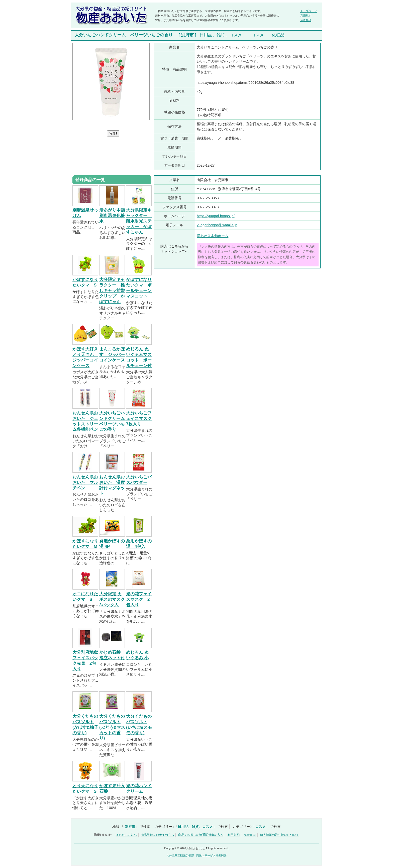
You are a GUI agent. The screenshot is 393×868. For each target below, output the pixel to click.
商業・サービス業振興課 (211, 855)
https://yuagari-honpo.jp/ (216, 216)
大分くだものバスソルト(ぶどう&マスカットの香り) (112, 727)
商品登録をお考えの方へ (157, 835)
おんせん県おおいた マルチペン (85, 483)
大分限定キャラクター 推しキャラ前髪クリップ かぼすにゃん (112, 291)
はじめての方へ (126, 835)
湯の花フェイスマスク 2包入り (139, 599)
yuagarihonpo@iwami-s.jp (217, 225)
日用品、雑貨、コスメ (221, 35)
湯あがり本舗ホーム (213, 236)
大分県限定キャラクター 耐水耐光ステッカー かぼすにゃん (139, 221)
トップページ (309, 11)
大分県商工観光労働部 (180, 855)
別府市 (187, 35)
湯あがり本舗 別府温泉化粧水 (112, 216)
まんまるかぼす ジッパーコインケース (112, 355)
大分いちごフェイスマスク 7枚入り (141, 419)
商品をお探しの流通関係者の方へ (201, 835)
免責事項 (306, 20)
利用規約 (306, 16)
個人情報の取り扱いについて (279, 835)
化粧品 (278, 35)
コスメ (258, 35)
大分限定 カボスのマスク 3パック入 (114, 599)
